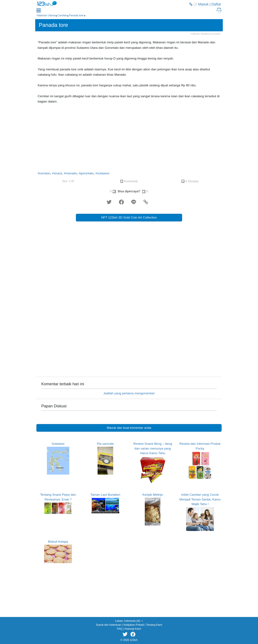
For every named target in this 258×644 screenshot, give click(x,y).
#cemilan (44, 173)
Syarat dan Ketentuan (109, 625)
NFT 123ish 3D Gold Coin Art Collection (129, 217)
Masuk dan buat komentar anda (129, 428)
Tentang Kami (154, 625)
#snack (57, 173)
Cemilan (62, 15)
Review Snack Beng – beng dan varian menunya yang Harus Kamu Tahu (153, 448)
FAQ (120, 629)
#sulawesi (102, 173)
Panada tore (76, 15)
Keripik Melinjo (153, 495)
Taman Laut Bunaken (105, 495)
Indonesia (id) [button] (133, 621)
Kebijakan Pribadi (134, 625)
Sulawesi (58, 444)
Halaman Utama (46, 15)
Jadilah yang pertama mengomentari (129, 393)
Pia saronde (105, 444)
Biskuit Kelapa (58, 542)
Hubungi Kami (133, 629)
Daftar (216, 4)
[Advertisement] (129, 139)
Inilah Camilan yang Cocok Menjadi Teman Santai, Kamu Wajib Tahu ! (200, 499)
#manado (70, 173)
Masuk (203, 4)
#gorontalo (86, 173)
